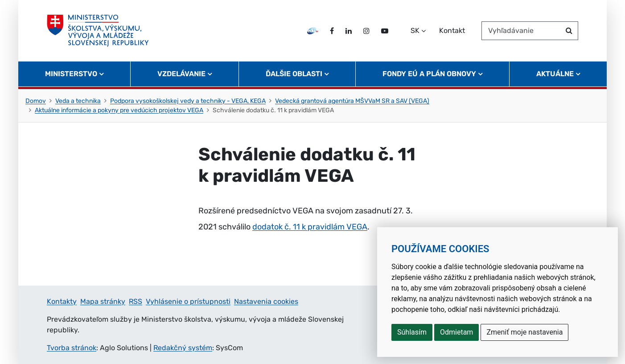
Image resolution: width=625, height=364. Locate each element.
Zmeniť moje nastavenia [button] (524, 332)
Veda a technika (78, 101)
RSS (136, 301)
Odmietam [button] (456, 332)
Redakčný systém (183, 348)
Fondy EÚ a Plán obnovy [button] (429, 74)
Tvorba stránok (72, 348)
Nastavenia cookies (266, 301)
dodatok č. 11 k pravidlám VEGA (310, 227)
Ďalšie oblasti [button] (294, 74)
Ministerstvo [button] (71, 74)
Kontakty (62, 301)
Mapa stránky (103, 301)
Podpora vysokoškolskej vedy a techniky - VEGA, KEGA (188, 101)
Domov (36, 101)
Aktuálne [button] (555, 74)
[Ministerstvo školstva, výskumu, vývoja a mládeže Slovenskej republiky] (98, 31)
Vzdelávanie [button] (181, 74)
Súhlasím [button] (412, 332)
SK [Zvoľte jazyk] (415, 31)
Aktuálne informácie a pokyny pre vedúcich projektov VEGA (119, 110)
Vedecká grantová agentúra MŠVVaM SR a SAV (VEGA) (352, 101)
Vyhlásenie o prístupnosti (188, 301)
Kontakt (452, 31)
